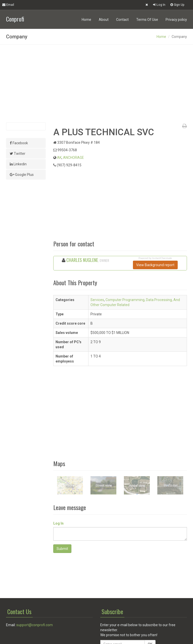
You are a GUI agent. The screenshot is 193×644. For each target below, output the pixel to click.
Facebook (19, 143)
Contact (122, 20)
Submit (62, 549)
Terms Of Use (147, 20)
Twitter (18, 154)
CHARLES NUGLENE (82, 260)
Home (86, 20)
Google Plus (22, 175)
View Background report (155, 265)
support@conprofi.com (35, 625)
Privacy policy (176, 20)
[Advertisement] (96, 84)
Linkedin (18, 164)
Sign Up (177, 5)
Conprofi (15, 18)
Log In (159, 5)
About (104, 20)
